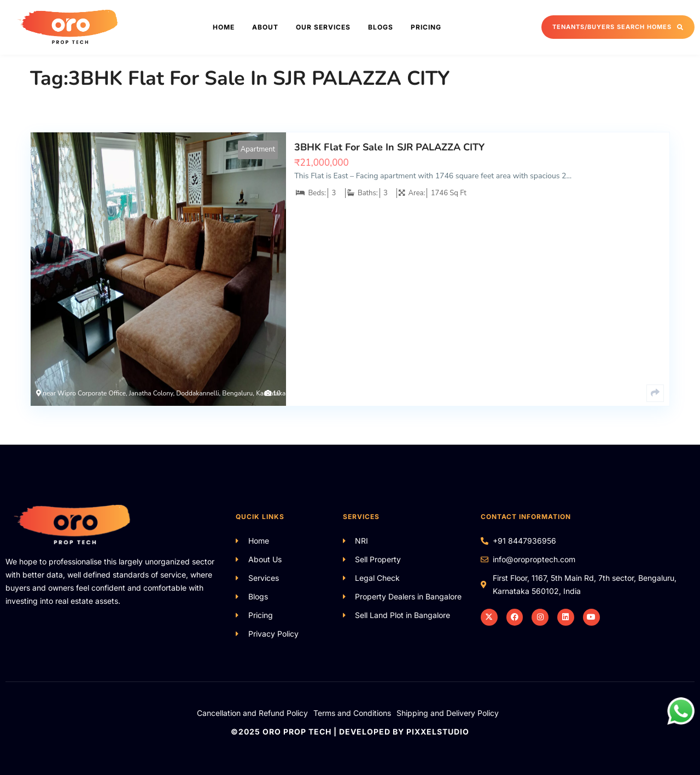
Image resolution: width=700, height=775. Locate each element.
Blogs (381, 27)
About (265, 27)
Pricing (426, 27)
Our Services (323, 27)
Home (224, 27)
